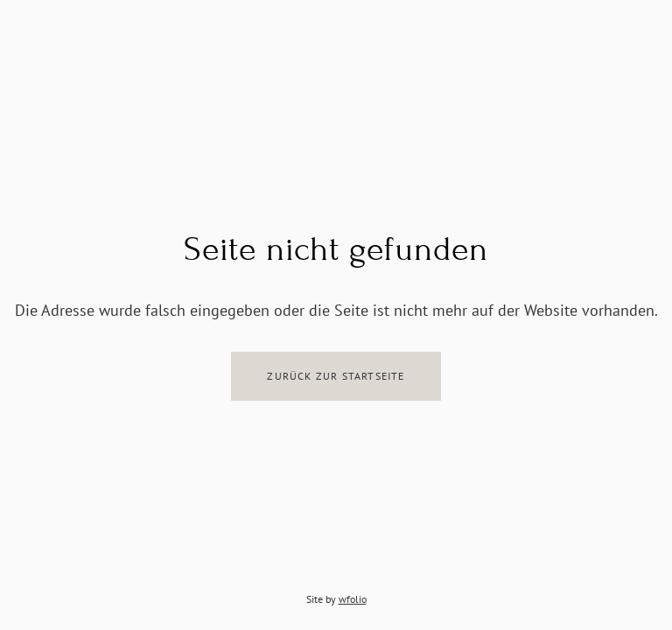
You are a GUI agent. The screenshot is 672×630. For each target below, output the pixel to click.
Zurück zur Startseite (336, 376)
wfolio (353, 599)
